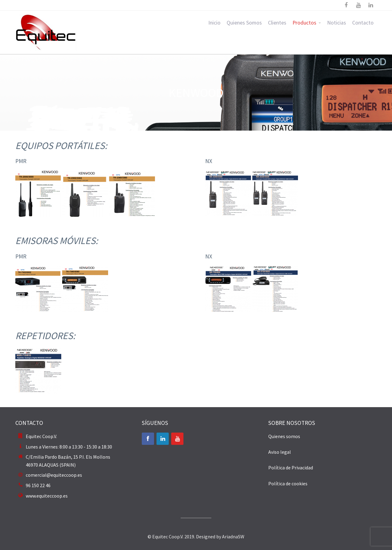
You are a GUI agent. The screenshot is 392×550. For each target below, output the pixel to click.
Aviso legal (280, 452)
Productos (304, 23)
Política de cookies (288, 483)
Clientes (277, 23)
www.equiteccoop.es (47, 496)
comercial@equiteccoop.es (54, 475)
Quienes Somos (244, 23)
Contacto (363, 23)
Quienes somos (284, 436)
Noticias (337, 23)
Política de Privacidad (291, 468)
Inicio (214, 23)
